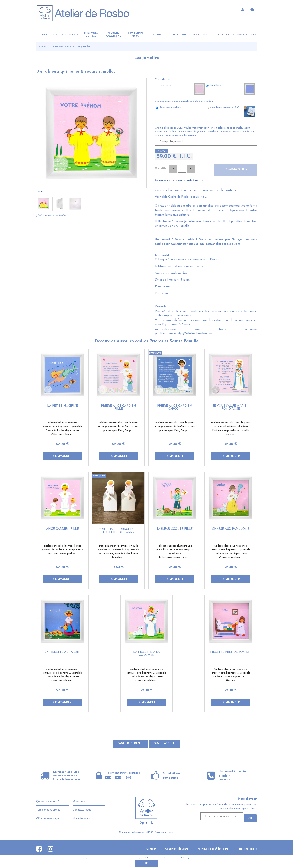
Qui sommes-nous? (48, 801)
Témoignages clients (48, 810)
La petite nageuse (63, 406)
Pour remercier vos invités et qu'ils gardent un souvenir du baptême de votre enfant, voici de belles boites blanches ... (118, 552)
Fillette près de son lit (231, 652)
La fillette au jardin (63, 652)
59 (62, 444)
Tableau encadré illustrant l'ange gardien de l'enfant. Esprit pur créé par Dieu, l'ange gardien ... (62, 550)
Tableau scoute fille (175, 529)
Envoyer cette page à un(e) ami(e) (180, 180)
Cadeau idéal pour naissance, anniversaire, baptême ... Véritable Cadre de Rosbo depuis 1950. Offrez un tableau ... (63, 429)
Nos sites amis (81, 818)
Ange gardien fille (63, 529)
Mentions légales (247, 849)
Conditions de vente (177, 849)
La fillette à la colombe (147, 654)
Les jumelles (147, 58)
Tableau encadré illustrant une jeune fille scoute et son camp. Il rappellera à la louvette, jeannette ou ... (175, 552)
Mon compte (80, 801)
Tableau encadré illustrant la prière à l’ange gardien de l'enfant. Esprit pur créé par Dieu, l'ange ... (118, 427)
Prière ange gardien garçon (175, 407)
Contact (151, 849)
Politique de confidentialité (213, 849)
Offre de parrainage (48, 818)
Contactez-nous (82, 810)
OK (147, 863)
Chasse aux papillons (231, 529)
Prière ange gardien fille (119, 407)
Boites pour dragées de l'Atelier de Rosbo (118, 531)
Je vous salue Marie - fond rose (231, 407)
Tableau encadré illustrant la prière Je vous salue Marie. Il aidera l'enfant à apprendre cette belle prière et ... (231, 429)
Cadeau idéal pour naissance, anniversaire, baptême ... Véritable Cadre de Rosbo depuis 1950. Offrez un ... (231, 675)
